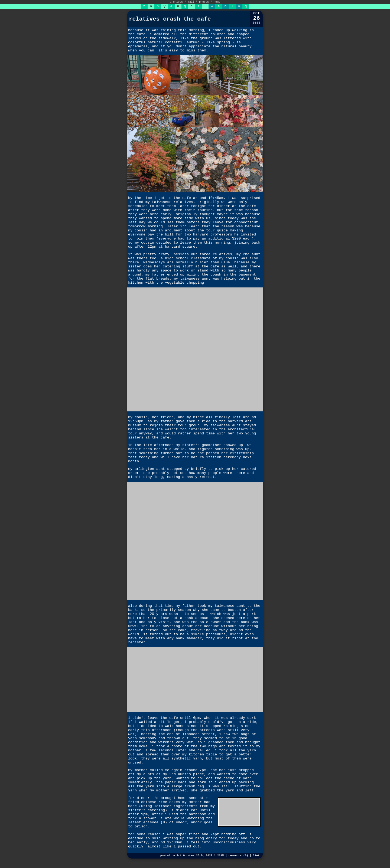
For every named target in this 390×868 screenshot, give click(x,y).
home (217, 2)
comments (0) (238, 856)
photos (204, 2)
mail (191, 2)
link (256, 856)
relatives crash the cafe (170, 19)
